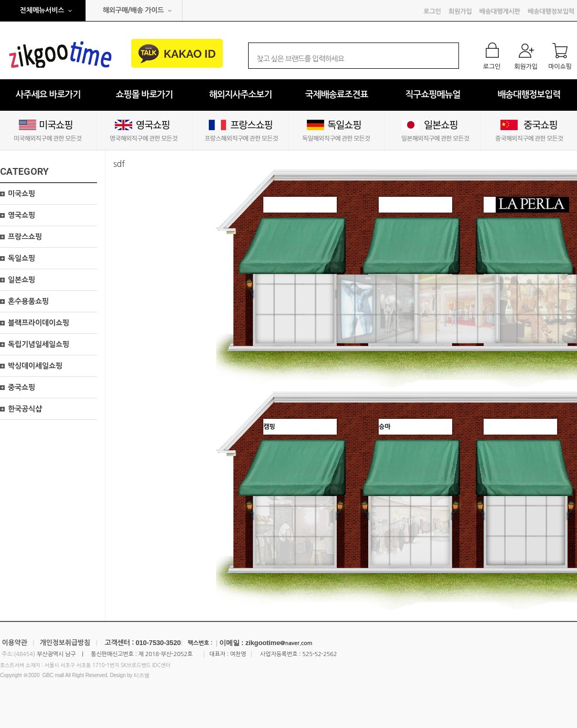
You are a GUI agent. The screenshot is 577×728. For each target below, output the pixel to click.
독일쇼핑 (22, 258)
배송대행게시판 (500, 12)
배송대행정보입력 (551, 12)
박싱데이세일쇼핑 (35, 366)
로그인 (432, 12)
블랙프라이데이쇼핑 (39, 323)
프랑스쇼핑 (25, 237)
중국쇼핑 (22, 387)
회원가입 (460, 12)
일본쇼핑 (22, 280)
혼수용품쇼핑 (28, 301)
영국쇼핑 (22, 215)
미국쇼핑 (22, 194)
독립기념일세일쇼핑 (39, 344)
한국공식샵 (25, 409)
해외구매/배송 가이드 (133, 10)
